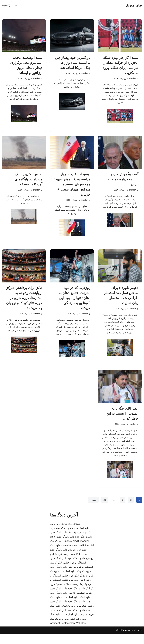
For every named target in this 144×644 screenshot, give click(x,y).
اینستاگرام (81, 573)
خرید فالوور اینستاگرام (62, 586)
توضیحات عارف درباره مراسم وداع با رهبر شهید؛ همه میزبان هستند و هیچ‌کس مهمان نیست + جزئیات (72, 189)
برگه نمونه (7, 5)
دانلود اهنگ (86, 608)
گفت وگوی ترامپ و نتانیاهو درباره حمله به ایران (123, 184)
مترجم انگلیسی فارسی (75, 564)
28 (104, 510)
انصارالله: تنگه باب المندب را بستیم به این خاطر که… (122, 421)
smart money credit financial (78, 556)
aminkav (132, 79)
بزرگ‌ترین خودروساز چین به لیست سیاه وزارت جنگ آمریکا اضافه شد (73, 63)
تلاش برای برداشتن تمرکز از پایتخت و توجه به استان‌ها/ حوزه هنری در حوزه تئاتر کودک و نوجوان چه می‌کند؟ (24, 304)
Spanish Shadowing (67, 595)
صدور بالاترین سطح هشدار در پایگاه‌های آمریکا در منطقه (28, 184)
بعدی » (93, 510)
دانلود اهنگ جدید (82, 538)
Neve (139, 640)
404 (16, 5)
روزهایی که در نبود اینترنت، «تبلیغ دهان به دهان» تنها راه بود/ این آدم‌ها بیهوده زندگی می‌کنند (75, 304)
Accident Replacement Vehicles (68, 633)
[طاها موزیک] (134, 5)
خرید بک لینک (75, 543)
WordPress (121, 640)
